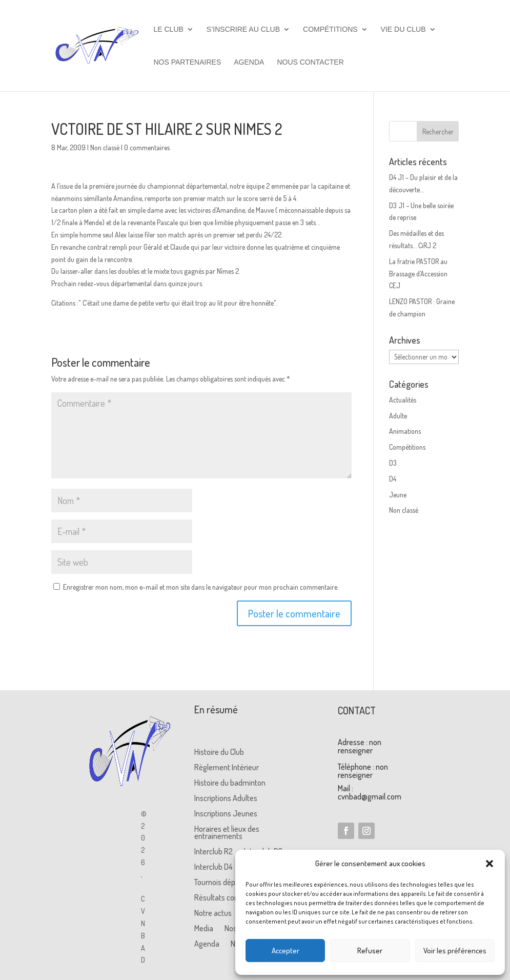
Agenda (249, 62)
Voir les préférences (455, 951)
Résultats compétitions (232, 898)
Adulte (398, 416)
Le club (169, 29)
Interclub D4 (213, 867)
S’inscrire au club (243, 29)
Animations (405, 431)
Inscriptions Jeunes (226, 814)
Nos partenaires (188, 62)
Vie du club (403, 29)
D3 (393, 463)
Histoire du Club (219, 753)
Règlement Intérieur (227, 768)
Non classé (105, 147)
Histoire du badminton (230, 783)
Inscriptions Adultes (226, 799)
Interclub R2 (213, 852)
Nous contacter (310, 62)
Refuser (370, 951)
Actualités (403, 400)
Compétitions (330, 29)
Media (204, 929)
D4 (393, 479)
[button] (489, 864)
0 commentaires (147, 147)
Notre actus (213, 914)
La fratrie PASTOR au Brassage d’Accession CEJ (418, 274)
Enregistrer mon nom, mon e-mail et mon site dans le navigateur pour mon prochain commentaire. (201, 587)
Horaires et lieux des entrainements (227, 833)
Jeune (398, 495)
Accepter (285, 951)
